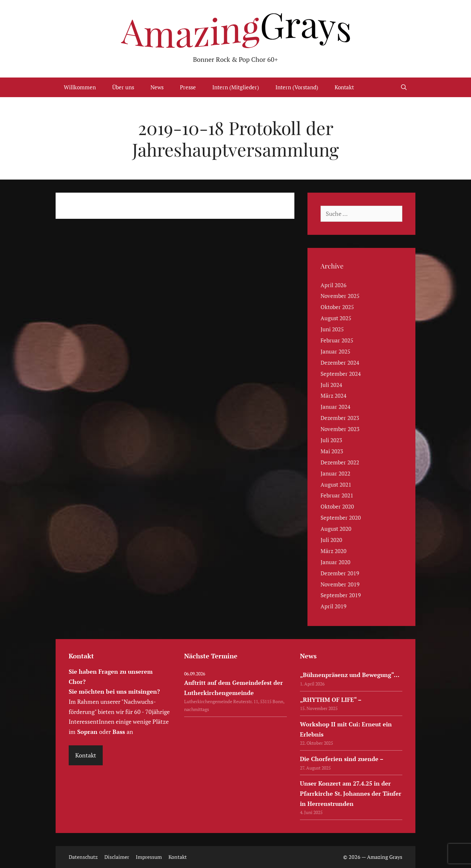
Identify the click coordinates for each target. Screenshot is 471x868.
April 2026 (333, 285)
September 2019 (341, 595)
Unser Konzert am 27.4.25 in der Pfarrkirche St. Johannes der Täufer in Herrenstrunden (351, 793)
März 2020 (333, 551)
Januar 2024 (335, 407)
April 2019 (333, 606)
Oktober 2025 (337, 307)
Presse (188, 87)
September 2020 (341, 518)
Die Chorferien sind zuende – (342, 759)
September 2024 (341, 374)
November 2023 (340, 429)
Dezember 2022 (340, 462)
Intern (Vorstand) (297, 87)
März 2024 (333, 396)
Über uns (123, 87)
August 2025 (336, 318)
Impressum (149, 857)
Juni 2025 (332, 329)
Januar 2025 (335, 351)
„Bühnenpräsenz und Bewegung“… (350, 675)
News (157, 87)
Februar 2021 (337, 495)
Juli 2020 (331, 540)
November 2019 (340, 584)
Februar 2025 (337, 340)
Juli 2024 (331, 385)
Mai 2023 (332, 451)
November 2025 (340, 296)
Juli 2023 (331, 440)
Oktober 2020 (337, 506)
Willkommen (80, 87)
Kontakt (344, 87)
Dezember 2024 (340, 363)
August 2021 (336, 485)
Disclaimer (117, 857)
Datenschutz (83, 857)
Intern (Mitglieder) (236, 87)
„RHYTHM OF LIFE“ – (331, 700)
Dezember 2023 (340, 418)
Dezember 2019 (340, 573)
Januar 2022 (335, 473)
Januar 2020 (335, 562)
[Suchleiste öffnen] (404, 87)
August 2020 (336, 529)
